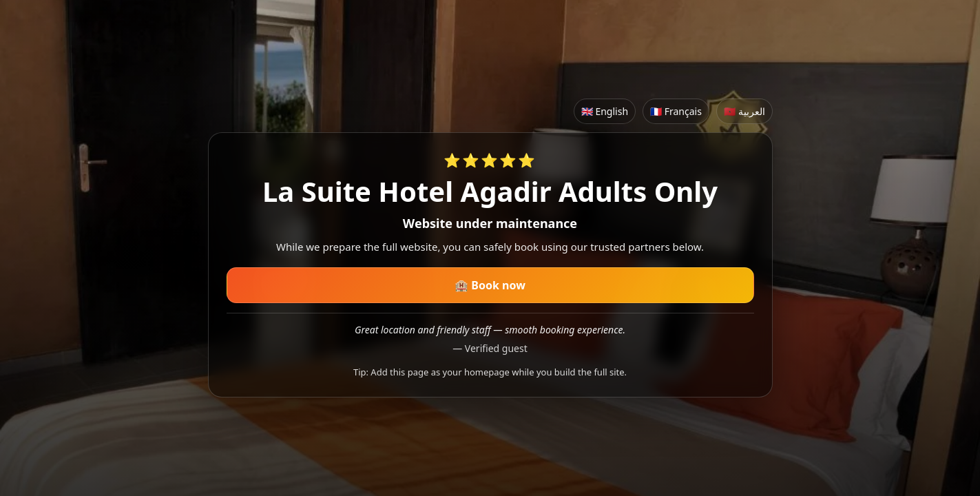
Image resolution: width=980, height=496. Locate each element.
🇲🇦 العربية (744, 111)
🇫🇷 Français (676, 111)
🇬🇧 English (605, 111)
